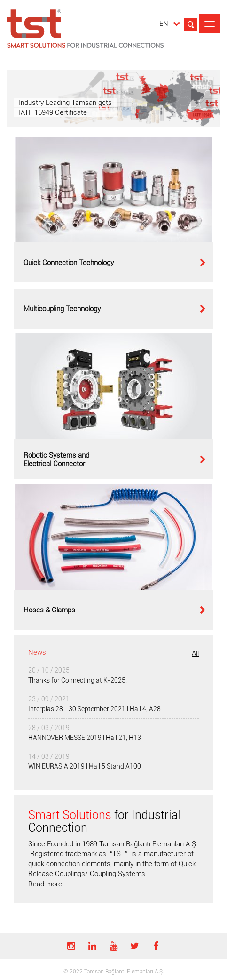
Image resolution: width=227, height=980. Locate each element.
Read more (45, 884)
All (195, 653)
